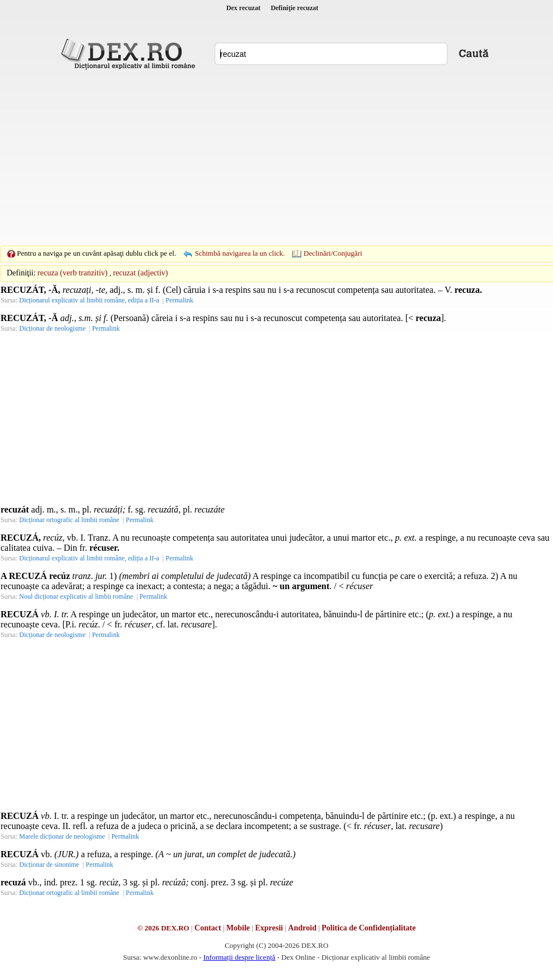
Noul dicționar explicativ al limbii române (76, 596)
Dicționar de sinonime (49, 865)
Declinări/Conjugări (333, 253)
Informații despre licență (239, 957)
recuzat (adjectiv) (141, 273)
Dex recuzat (244, 8)
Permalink (179, 300)
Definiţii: (21, 273)
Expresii (269, 928)
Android (302, 928)
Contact (208, 928)
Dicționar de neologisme (52, 328)
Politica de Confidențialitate (369, 928)
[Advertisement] (259, 158)
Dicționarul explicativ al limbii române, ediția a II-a (89, 300)
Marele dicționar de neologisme (62, 836)
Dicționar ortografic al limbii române (69, 520)
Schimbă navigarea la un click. (240, 253)
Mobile (238, 928)
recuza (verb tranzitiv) (73, 273)
